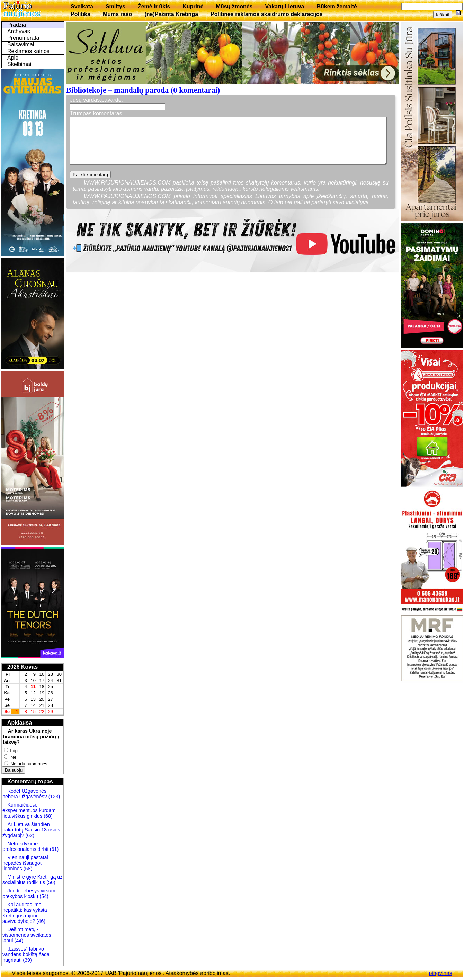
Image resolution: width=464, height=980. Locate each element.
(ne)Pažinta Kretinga (171, 14)
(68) (47, 816)
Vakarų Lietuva (284, 6)
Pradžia (17, 25)
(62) (29, 835)
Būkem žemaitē (337, 6)
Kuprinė (193, 6)
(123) (54, 797)
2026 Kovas (23, 667)
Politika (81, 14)
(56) (50, 882)
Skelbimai (19, 64)
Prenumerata (23, 38)
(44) (18, 941)
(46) (40, 921)
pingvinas (440, 973)
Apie (13, 58)
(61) (54, 849)
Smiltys (115, 6)
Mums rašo (117, 14)
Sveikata (82, 6)
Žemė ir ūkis (154, 6)
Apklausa (20, 723)
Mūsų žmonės (234, 6)
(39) (27, 960)
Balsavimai (21, 44)
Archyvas (19, 31)
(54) (43, 896)
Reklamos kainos (28, 51)
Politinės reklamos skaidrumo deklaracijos (267, 14)
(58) (27, 869)
